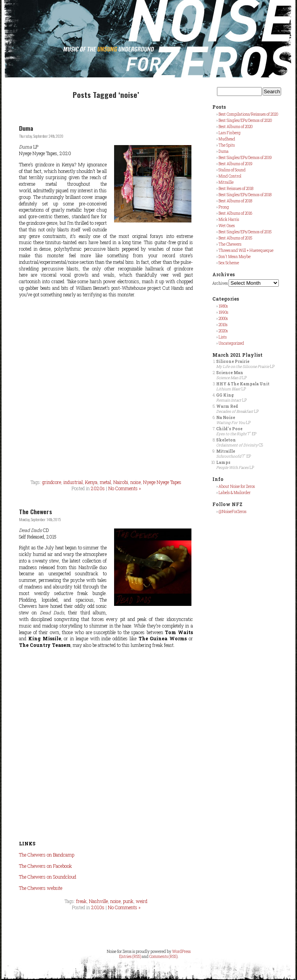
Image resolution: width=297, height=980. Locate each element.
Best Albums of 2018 (235, 201)
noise (136, 482)
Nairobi (121, 482)
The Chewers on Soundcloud (48, 877)
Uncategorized (231, 343)
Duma (26, 128)
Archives (220, 283)
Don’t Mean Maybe (235, 257)
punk (128, 901)
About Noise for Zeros (237, 487)
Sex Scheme (229, 263)
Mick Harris (229, 220)
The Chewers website (41, 888)
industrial (73, 482)
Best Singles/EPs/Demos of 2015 (245, 232)
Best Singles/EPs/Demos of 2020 (245, 121)
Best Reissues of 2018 (236, 189)
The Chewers (36, 511)
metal (105, 482)
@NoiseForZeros (232, 512)
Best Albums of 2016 (235, 213)
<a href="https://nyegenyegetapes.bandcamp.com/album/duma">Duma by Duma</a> (106, 387)
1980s (223, 306)
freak (81, 901)
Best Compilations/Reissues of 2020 (248, 114)
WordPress (181, 952)
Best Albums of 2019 (236, 164)
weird (142, 901)
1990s (223, 312)
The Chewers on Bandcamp (47, 855)
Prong (224, 207)
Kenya (91, 482)
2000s (223, 319)
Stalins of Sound (232, 170)
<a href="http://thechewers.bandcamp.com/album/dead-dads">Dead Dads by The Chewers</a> (106, 744)
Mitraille (226, 182)
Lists (223, 337)
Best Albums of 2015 (235, 238)
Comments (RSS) (163, 957)
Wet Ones (227, 226)
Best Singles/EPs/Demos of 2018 (245, 195)
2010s (98, 907)
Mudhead (227, 139)
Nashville (98, 901)
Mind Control (230, 176)
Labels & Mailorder (235, 493)
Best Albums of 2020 (236, 127)
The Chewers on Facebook (45, 866)
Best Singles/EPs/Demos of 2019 (245, 158)
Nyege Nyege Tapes (162, 482)
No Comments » (125, 488)
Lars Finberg (230, 133)
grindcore (52, 482)
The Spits (227, 145)
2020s (98, 488)
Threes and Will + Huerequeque (246, 251)
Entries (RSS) (130, 957)
